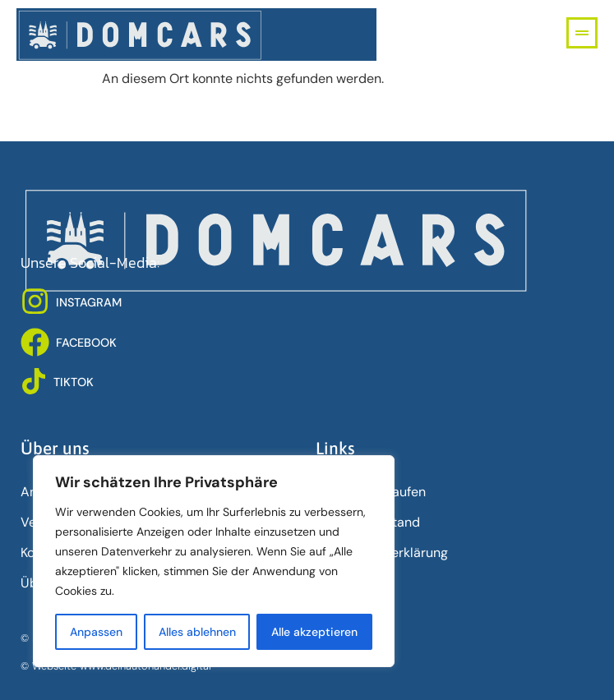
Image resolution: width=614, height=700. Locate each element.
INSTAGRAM (89, 302)
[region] (214, 561)
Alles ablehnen (197, 632)
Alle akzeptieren (314, 632)
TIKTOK (74, 382)
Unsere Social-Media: (90, 263)
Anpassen (96, 632)
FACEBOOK (86, 343)
